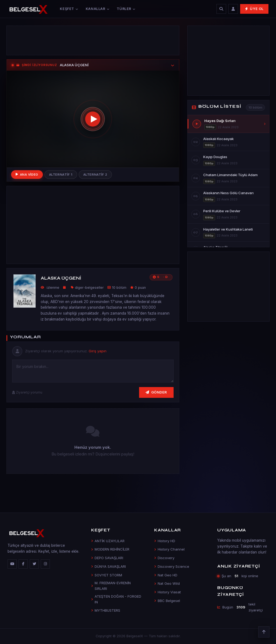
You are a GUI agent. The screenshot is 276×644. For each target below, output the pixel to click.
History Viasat (168, 592)
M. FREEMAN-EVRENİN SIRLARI (111, 586)
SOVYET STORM (107, 575)
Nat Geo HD (166, 575)
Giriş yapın (98, 351)
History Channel (169, 549)
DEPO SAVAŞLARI (107, 558)
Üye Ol (254, 9)
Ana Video (27, 175)
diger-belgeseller (89, 288)
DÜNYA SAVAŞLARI (108, 566)
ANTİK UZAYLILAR (108, 541)
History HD (165, 541)
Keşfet (69, 9)
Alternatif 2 (95, 175)
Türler (126, 9)
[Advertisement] (93, 40)
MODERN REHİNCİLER (110, 549)
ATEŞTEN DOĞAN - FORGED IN (116, 599)
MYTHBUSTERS (106, 610)
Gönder (156, 392)
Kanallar (98, 9)
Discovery (164, 558)
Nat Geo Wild (167, 583)
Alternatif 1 (61, 175)
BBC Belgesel (167, 601)
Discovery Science (172, 566)
